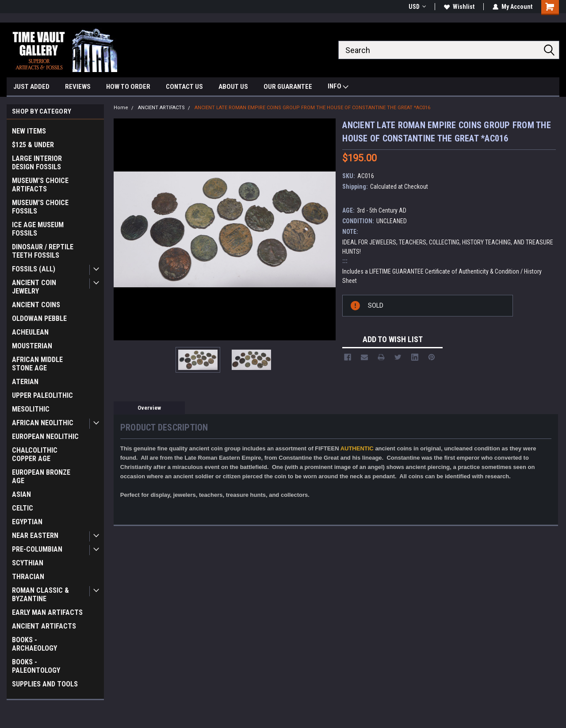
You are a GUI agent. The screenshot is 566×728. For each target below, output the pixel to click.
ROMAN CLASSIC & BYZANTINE (40, 595)
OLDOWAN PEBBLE (39, 318)
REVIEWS (78, 87)
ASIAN (21, 494)
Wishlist (459, 7)
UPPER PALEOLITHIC (42, 395)
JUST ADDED (31, 87)
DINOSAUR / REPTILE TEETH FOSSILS (43, 251)
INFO (338, 87)
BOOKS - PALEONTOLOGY (36, 666)
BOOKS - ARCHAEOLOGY (34, 644)
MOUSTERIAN (32, 346)
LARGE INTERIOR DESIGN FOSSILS (37, 163)
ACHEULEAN (30, 332)
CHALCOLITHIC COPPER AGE (35, 454)
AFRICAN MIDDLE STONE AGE (37, 364)
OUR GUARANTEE (288, 87)
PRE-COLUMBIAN (37, 549)
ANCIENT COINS (36, 305)
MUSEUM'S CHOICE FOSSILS (40, 207)
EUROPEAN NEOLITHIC (45, 436)
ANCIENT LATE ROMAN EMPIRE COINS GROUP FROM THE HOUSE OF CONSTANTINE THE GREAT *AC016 (312, 108)
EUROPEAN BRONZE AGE (41, 476)
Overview (149, 408)
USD (417, 7)
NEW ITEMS (29, 131)
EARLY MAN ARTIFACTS (47, 612)
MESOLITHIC (31, 409)
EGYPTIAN (27, 522)
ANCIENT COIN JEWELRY (34, 287)
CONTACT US (184, 87)
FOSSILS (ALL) (34, 269)
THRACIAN (28, 577)
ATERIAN (25, 382)
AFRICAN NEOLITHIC (43, 423)
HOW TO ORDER (128, 87)
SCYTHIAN (28, 563)
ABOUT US (233, 87)
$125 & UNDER (33, 145)
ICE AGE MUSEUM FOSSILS (38, 229)
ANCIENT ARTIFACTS (44, 626)
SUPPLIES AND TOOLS (45, 684)
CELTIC (23, 508)
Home (121, 108)
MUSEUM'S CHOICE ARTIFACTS (40, 185)
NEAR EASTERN (35, 536)
